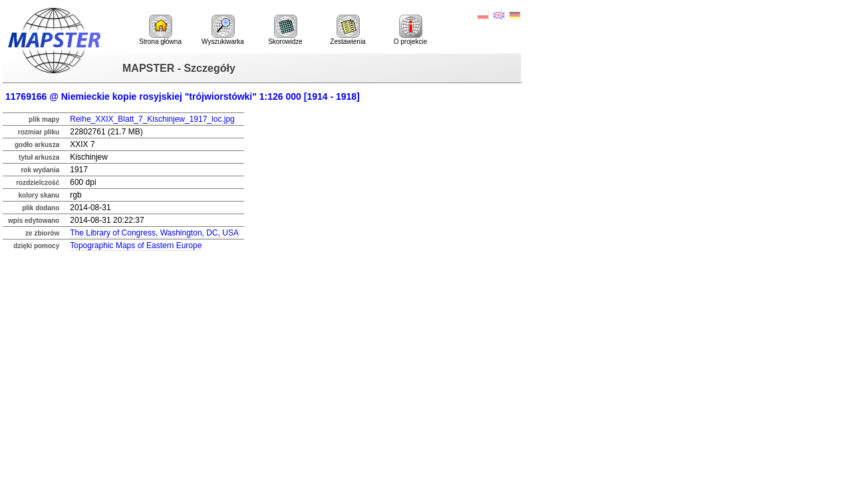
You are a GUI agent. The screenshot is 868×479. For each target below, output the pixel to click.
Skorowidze (285, 30)
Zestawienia (348, 30)
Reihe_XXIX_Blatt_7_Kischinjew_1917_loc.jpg (152, 119)
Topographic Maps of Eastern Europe (136, 245)
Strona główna (160, 30)
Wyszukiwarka (223, 30)
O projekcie (411, 30)
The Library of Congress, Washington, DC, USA (154, 233)
